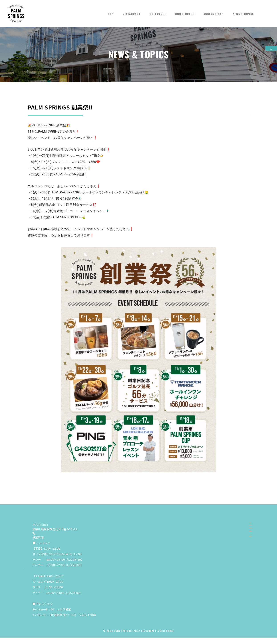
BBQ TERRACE (185, 11)
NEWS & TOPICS (243, 11)
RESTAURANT (131, 11)
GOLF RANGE (158, 11)
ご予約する (271, 65)
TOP (111, 11)
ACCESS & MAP (213, 11)
